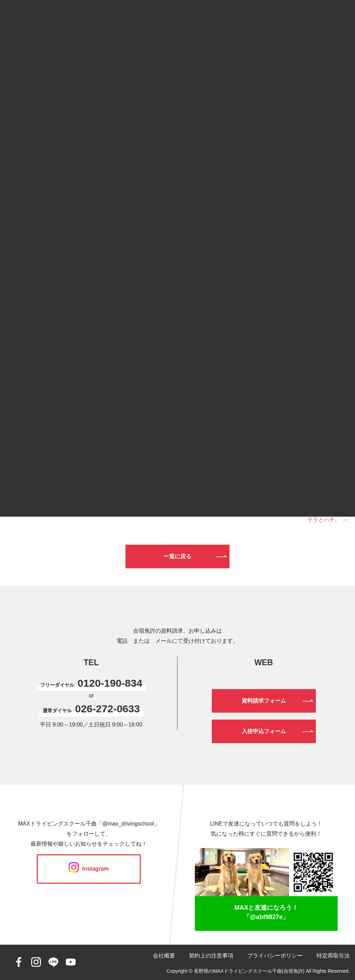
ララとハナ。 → (327, 520)
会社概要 (164, 956)
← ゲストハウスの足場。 (39, 508)
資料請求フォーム (264, 701)
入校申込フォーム (264, 731)
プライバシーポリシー (275, 956)
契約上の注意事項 (211, 956)
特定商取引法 (333, 956)
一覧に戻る (177, 556)
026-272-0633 (108, 709)
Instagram (89, 869)
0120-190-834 (110, 683)
